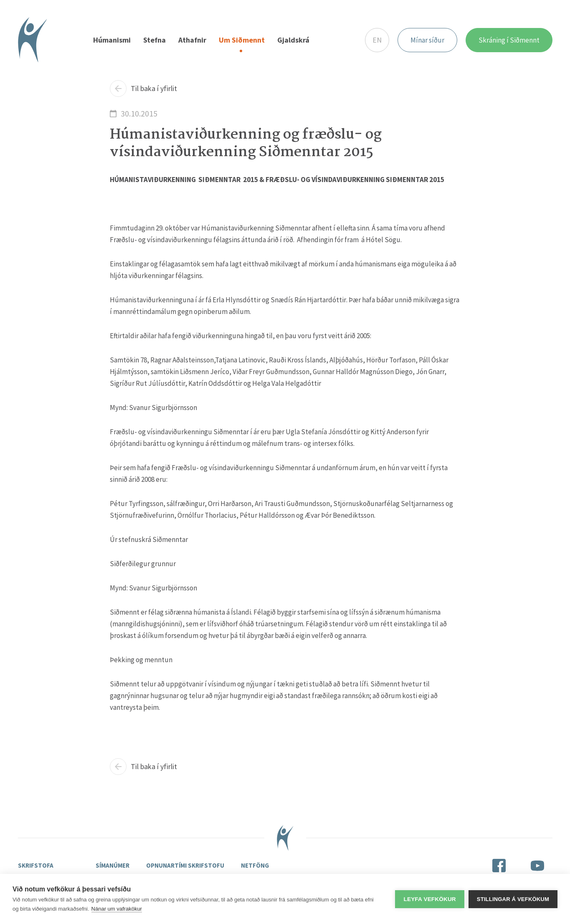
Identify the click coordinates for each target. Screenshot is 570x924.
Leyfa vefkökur (429, 899)
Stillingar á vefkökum (513, 899)
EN (377, 40)
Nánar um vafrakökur (117, 909)
